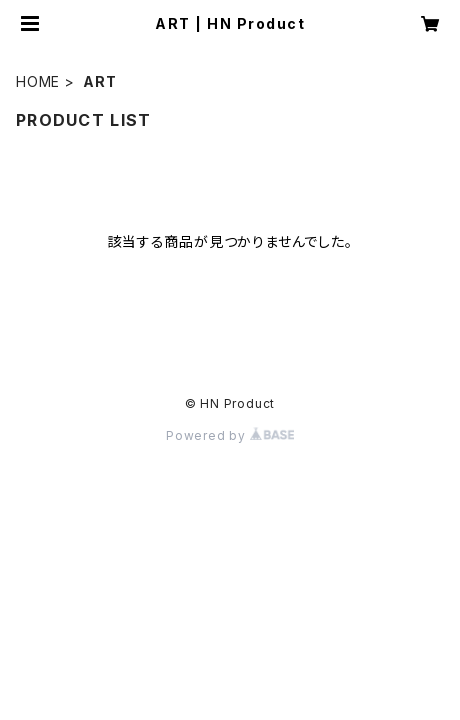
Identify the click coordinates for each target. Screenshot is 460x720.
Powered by (230, 435)
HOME (38, 81)
